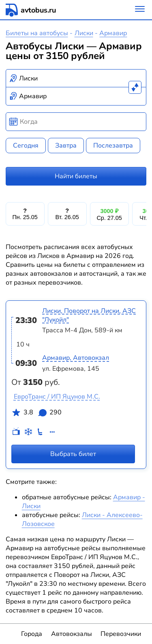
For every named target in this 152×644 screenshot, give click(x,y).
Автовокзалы (72, 634)
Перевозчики (121, 634)
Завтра (66, 146)
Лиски (84, 33)
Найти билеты (76, 176)
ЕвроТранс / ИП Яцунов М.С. (57, 397)
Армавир (113, 33)
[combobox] (76, 78)
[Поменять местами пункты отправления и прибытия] (135, 87)
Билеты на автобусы (37, 33)
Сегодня (26, 146)
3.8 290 (36, 414)
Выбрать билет (73, 454)
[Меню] (140, 10)
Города (32, 634)
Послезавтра (113, 146)
